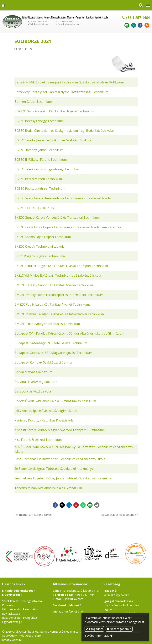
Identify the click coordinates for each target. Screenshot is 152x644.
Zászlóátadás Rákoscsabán (120, 515)
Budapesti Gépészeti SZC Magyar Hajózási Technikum (53, 353)
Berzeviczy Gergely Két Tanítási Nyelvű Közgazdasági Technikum (61, 92)
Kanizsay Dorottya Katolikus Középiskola (44, 420)
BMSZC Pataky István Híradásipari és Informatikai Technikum (59, 295)
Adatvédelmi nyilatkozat (17, 636)
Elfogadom (94, 629)
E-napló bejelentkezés (18, 591)
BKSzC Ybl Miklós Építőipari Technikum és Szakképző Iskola (58, 275)
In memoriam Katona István (33, 515)
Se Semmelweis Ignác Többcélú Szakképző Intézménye (54, 469)
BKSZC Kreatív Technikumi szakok (39, 246)
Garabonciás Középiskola (33, 391)
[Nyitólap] (3, 5)
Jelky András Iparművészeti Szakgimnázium (46, 411)
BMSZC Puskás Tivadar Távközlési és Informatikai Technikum (59, 314)
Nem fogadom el (119, 629)
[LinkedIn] (69, 505)
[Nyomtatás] (97, 505)
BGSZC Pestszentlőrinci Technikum (40, 189)
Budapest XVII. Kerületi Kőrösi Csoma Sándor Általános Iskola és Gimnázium (69, 333)
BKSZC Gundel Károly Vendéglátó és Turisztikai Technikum (57, 217)
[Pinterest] (76, 505)
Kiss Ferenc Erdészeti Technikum (38, 440)
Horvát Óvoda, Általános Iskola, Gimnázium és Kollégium (55, 401)
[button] (148, 5)
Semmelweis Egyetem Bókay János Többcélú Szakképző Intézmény (63, 478)
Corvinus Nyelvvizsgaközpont (36, 382)
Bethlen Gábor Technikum (34, 102)
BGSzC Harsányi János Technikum (39, 150)
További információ (97, 636)
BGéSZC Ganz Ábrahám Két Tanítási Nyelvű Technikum (54, 111)
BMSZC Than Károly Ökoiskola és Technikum (47, 324)
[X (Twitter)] (62, 505)
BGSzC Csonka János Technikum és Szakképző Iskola (53, 140)
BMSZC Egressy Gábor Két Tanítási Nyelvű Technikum (54, 285)
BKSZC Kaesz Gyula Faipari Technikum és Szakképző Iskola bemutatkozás (68, 227)
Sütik (38, 636)
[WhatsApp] (83, 505)
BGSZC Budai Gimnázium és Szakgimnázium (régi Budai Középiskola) (64, 131)
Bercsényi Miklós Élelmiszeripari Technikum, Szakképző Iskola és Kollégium (69, 82)
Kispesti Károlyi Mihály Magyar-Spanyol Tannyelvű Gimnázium (60, 430)
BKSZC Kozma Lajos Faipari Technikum (43, 237)
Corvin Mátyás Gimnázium (33, 372)
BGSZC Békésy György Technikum (39, 121)
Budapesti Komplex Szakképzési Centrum (44, 362)
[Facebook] (140, 25)
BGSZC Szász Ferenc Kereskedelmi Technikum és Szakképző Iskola (63, 198)
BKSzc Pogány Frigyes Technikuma (40, 256)
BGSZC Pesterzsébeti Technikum (38, 179)
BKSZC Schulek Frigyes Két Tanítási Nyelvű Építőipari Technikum (61, 266)
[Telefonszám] (134, 25)
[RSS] (147, 25)
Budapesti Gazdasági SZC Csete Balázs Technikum (51, 343)
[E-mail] (127, 25)
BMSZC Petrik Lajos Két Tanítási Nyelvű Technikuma (52, 304)
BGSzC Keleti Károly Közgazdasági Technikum (47, 169)
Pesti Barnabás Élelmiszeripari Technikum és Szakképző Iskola (60, 459)
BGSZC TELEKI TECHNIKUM (35, 208)
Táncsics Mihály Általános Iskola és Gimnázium (48, 488)
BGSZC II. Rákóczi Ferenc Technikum (41, 160)
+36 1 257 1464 (136, 18)
